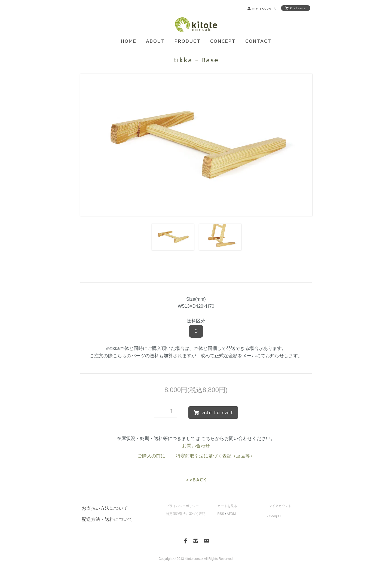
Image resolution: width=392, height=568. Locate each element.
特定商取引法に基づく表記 (186, 514)
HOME (129, 41)
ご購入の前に (151, 456)
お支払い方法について (105, 508)
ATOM (231, 514)
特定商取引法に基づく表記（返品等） (215, 456)
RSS (221, 514)
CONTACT (258, 41)
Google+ (275, 516)
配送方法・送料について (107, 519)
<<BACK (196, 480)
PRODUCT (188, 41)
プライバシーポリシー (182, 506)
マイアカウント (280, 506)
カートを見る (227, 506)
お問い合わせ (196, 446)
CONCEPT (223, 41)
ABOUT (155, 41)
